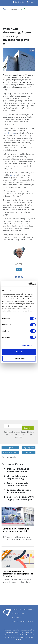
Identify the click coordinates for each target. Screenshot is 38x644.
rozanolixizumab (9, 133)
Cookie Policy (24, 613)
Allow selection (19, 359)
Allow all (19, 352)
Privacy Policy (16, 617)
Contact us (30, 609)
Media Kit (32, 2)
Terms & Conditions (19, 622)
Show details (27, 346)
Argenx (12, 175)
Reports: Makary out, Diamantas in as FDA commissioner (17, 486)
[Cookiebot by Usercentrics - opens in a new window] (27, 284)
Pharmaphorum (7, 612)
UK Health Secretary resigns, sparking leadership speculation (18, 479)
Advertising (22, 609)
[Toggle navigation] (5, 9)
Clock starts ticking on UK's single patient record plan (20, 498)
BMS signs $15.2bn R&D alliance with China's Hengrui (18, 472)
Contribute (16, 613)
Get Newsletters (20, 2)
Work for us (29, 622)
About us (15, 609)
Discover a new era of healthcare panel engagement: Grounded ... (18, 574)
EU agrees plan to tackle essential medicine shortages (19, 493)
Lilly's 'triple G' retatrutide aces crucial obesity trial (16, 530)
